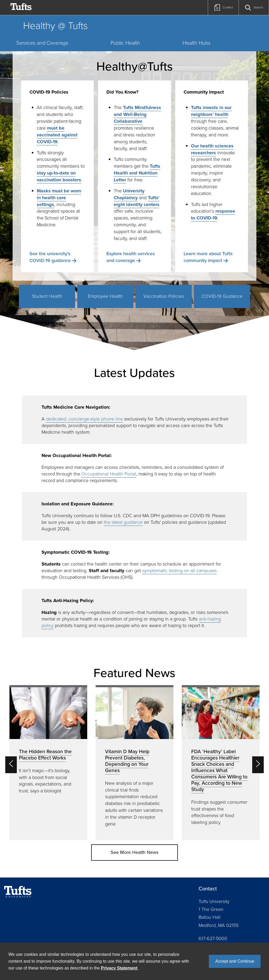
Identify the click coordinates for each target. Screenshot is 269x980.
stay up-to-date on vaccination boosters (59, 176)
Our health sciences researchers (212, 149)
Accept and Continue (235, 961)
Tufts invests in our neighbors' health (211, 111)
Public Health (125, 43)
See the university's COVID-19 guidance (50, 257)
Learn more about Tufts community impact (208, 257)
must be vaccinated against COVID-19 (57, 135)
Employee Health (105, 296)
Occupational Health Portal (109, 474)
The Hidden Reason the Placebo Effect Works (45, 755)
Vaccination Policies (164, 296)
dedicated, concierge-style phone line (84, 419)
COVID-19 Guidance (222, 296)
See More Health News (134, 852)
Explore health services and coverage (131, 257)
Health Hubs (196, 43)
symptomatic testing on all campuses (179, 571)
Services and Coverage (42, 43)
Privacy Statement (119, 968)
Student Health (47, 296)
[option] (48, 763)
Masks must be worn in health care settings (59, 198)
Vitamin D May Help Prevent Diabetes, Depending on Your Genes (127, 761)
